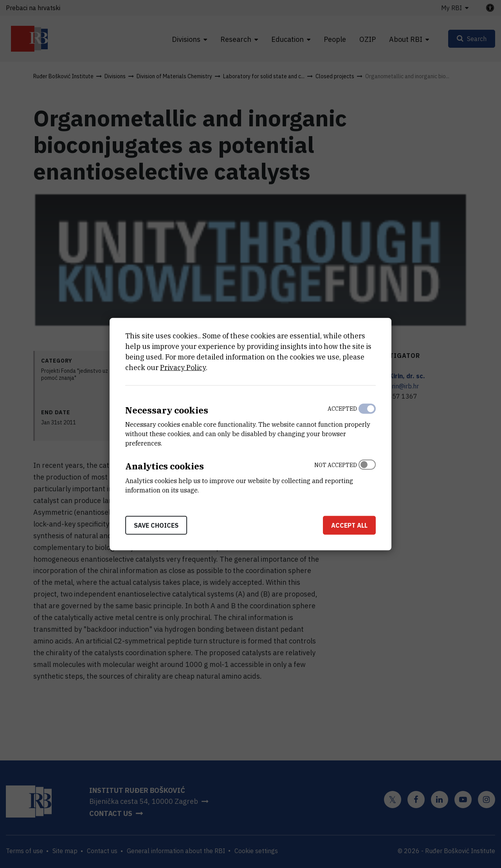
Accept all (349, 525)
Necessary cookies (167, 410)
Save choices (156, 525)
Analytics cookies (165, 466)
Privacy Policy (183, 367)
